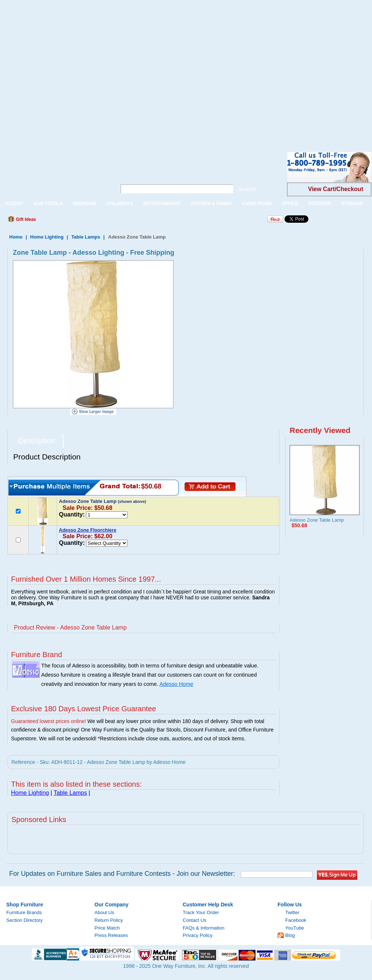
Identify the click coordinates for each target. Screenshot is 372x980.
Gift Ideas (25, 219)
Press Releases (111, 935)
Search (247, 189)
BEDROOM (84, 204)
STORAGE (352, 204)
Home (16, 237)
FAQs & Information (203, 928)
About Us (104, 912)
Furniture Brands (24, 912)
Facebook (296, 920)
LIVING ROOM (257, 204)
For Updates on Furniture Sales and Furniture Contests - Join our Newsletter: (122, 874)
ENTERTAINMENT (162, 204)
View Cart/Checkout (336, 189)
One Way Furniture (54, 173)
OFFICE (290, 204)
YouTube (295, 928)
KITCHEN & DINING (212, 204)
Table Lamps (86, 237)
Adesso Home (176, 684)
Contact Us (194, 920)
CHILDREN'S (120, 204)
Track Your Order (201, 912)
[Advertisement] (70, 70)
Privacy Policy (198, 935)
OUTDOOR (320, 204)
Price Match (107, 928)
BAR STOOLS (48, 204)
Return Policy (109, 920)
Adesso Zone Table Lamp (317, 520)
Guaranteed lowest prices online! (49, 721)
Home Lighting (47, 237)
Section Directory (24, 920)
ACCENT (14, 204)
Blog (290, 935)
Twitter (292, 912)
